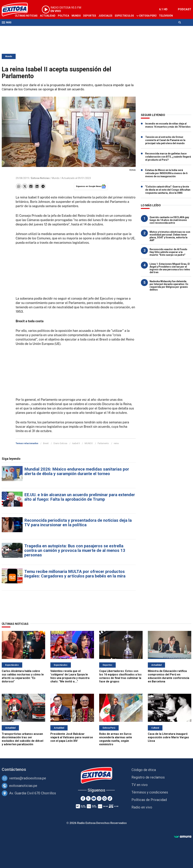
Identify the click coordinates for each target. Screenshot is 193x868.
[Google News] (104, 798)
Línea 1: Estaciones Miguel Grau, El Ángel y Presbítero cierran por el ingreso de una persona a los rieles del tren (170, 268)
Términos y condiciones (150, 792)
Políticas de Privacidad (149, 800)
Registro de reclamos (148, 777)
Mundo (76, 16)
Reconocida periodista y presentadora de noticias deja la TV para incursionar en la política (78, 523)
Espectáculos (124, 16)
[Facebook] (83, 798)
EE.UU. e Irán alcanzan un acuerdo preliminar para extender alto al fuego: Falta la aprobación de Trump (80, 497)
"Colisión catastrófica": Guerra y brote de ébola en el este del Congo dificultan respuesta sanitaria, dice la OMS (168, 190)
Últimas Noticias (26, 16)
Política (63, 16)
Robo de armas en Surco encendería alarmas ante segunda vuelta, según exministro (116, 739)
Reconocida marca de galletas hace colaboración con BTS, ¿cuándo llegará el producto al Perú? (168, 157)
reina (116, 443)
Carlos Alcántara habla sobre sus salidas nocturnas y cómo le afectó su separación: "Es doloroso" (23, 676)
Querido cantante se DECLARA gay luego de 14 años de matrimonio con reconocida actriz (169, 220)
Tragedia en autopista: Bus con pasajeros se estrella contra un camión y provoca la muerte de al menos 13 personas (75, 550)
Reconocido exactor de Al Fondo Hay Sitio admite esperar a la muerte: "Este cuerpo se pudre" (168, 252)
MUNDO (89, 443)
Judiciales (105, 16)
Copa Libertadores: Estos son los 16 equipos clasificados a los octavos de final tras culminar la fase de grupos (120, 676)
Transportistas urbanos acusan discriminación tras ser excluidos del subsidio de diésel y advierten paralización (22, 739)
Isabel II (76, 443)
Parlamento (103, 443)
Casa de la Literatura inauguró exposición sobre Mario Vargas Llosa (168, 737)
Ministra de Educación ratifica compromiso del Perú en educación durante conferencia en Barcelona (169, 676)
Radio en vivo (142, 807)
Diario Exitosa (60, 443)
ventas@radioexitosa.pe (28, 778)
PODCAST (185, 9)
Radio (19, 29)
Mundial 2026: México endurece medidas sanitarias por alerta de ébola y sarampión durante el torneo (77, 471)
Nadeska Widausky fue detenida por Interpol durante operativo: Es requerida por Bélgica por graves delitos (169, 286)
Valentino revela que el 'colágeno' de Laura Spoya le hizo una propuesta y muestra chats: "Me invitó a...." (70, 676)
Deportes (90, 16)
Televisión (166, 16)
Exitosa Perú (148, 16)
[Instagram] (99, 798)
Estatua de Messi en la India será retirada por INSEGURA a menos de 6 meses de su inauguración (166, 173)
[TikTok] (110, 798)
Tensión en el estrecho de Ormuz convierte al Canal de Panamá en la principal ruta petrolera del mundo (165, 140)
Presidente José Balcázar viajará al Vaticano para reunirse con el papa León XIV (72, 737)
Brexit (46, 443)
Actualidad (48, 16)
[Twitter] (88, 798)
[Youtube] (94, 798)
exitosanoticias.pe (23, 786)
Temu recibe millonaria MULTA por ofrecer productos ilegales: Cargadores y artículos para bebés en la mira (75, 574)
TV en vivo (140, 785)
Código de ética (144, 770)
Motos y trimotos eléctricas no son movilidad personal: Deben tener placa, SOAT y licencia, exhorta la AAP (170, 236)
